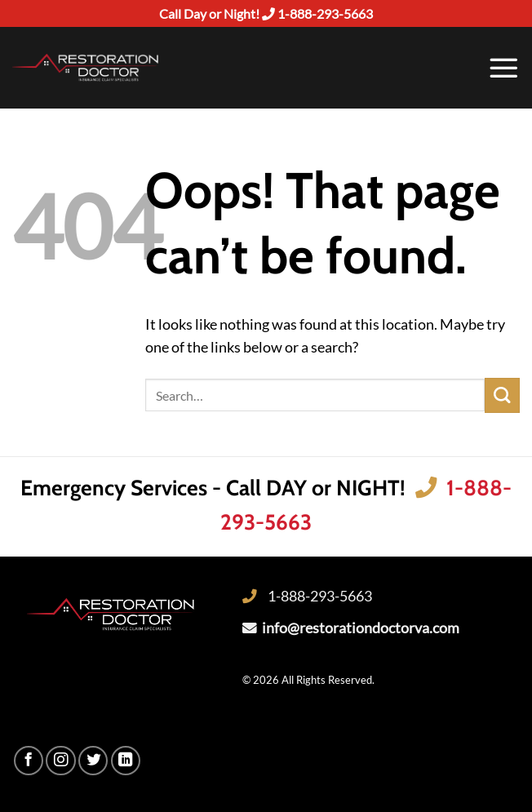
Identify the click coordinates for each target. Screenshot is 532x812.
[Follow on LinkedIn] (126, 761)
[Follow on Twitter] (93, 761)
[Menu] (503, 68)
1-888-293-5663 (320, 596)
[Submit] (502, 395)
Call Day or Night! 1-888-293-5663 (266, 13)
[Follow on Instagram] (60, 761)
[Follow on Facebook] (29, 761)
